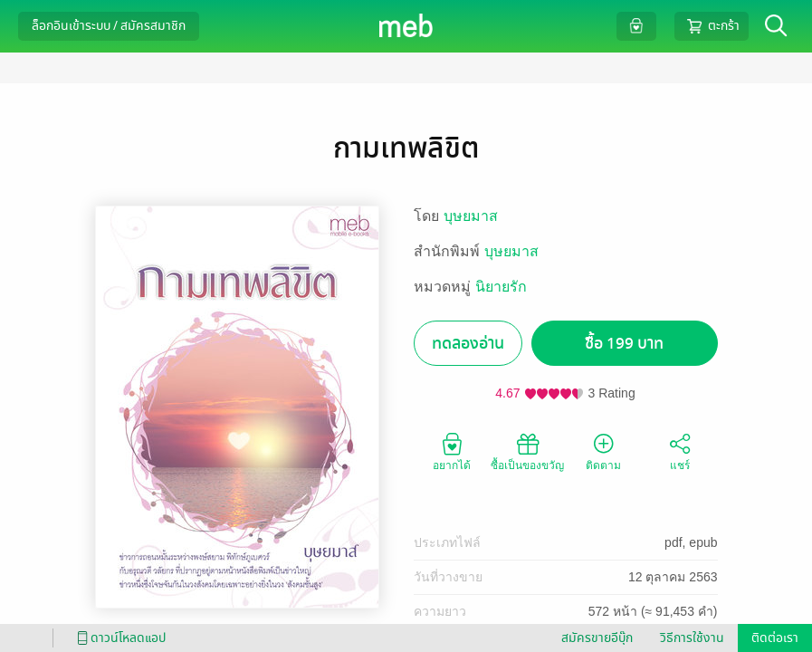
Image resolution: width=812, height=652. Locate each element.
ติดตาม (603, 451)
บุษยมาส (471, 216)
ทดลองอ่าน (468, 344)
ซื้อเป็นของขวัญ (527, 451)
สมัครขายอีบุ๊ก (597, 638)
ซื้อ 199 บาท (624, 344)
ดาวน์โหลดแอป (119, 638)
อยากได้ (452, 451)
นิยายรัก (501, 287)
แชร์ (680, 451)
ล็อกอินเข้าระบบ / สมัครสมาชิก (109, 26)
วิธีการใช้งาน (692, 638)
